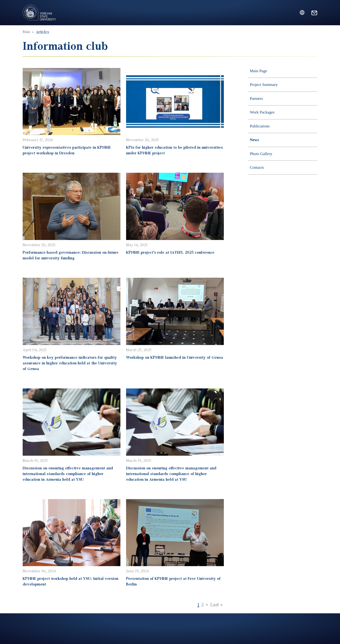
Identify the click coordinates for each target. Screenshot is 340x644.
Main (26, 32)
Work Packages (262, 112)
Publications (260, 126)
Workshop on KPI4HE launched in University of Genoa (175, 357)
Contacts (257, 167)
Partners (256, 99)
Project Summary (264, 85)
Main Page (258, 71)
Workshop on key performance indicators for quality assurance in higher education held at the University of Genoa (70, 363)
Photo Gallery (261, 154)
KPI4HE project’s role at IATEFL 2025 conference (170, 252)
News (254, 140)
